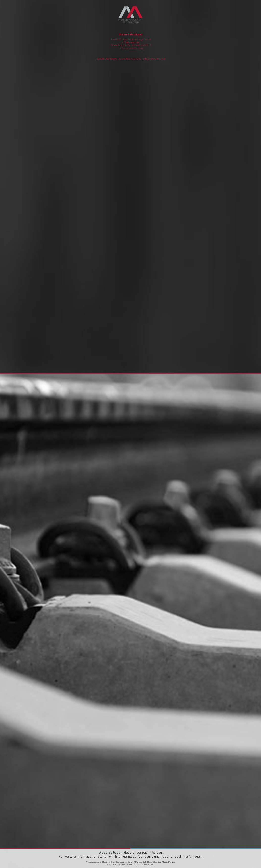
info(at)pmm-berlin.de (154, 59)
